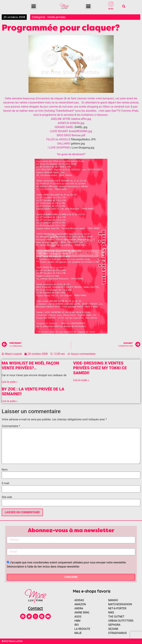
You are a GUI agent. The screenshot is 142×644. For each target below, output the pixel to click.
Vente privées (56, 17)
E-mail (5, 483)
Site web (7, 497)
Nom (5, 470)
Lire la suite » (10, 382)
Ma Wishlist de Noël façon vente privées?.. (30, 366)
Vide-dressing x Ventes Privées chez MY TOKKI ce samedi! (100, 368)
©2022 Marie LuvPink (12, 641)
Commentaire (11, 426)
